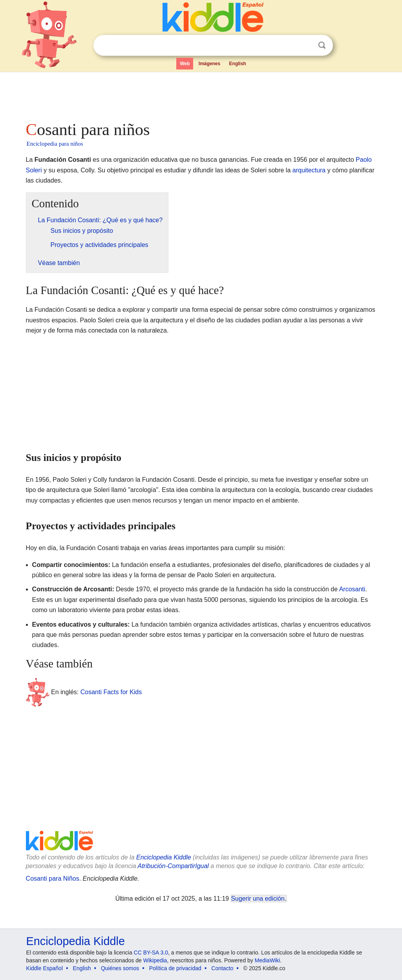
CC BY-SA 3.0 (151, 953)
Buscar (322, 45)
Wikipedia (155, 960)
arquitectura (309, 170)
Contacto (222, 968)
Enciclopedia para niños (55, 144)
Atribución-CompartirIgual (173, 866)
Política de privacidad (175, 968)
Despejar (306, 46)
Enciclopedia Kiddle (164, 857)
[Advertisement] (201, 94)
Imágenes (209, 64)
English (238, 64)
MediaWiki (268, 960)
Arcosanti (352, 589)
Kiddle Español (45, 968)
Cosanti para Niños (53, 879)
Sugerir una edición (258, 899)
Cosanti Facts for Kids (111, 692)
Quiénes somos (120, 968)
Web (185, 64)
